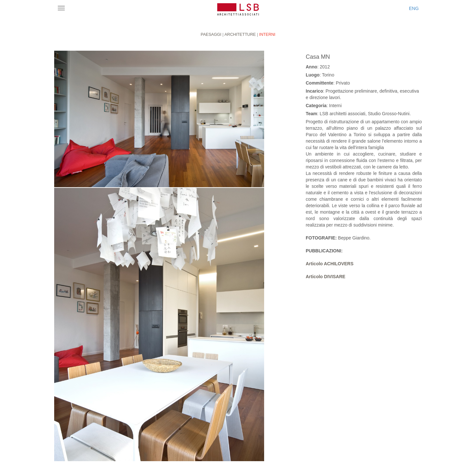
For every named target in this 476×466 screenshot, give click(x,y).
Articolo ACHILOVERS (330, 264)
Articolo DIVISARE (326, 277)
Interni (267, 35)
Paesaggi (211, 35)
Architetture (240, 35)
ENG (414, 8)
